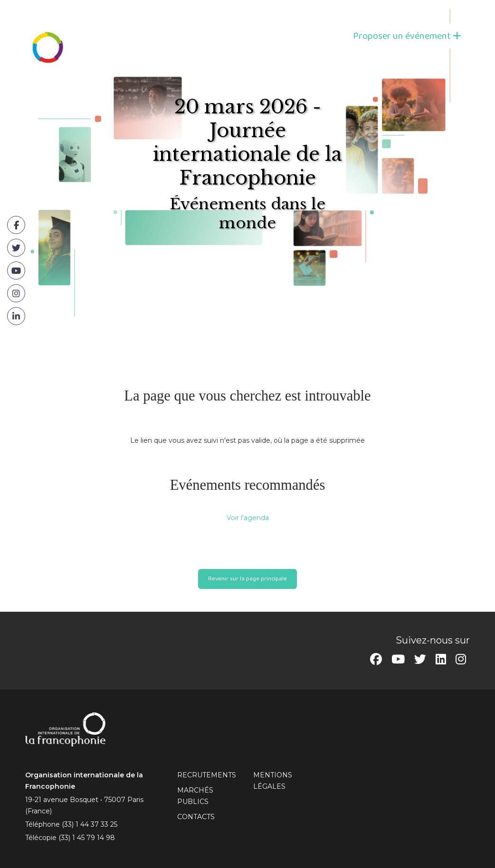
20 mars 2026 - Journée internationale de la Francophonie (247, 142)
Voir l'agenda (248, 518)
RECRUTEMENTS (207, 775)
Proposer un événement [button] (407, 36)
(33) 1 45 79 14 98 (87, 838)
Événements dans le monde (247, 214)
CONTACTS (196, 817)
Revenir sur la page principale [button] (247, 579)
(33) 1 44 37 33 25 (90, 824)
